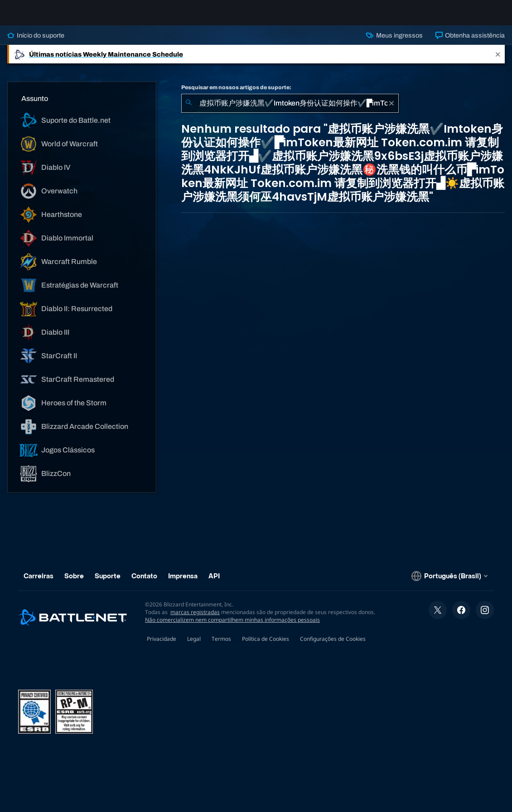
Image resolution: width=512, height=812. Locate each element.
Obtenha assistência (470, 43)
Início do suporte (36, 43)
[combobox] (290, 111)
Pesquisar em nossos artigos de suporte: (236, 95)
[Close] (498, 61)
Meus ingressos (394, 43)
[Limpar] (391, 111)
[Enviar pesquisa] (188, 111)
